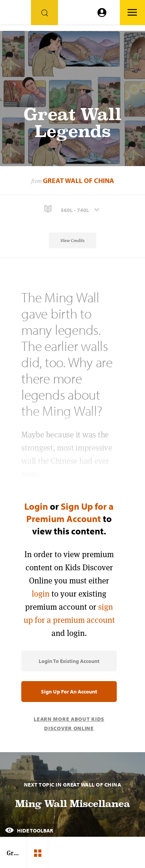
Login (36, 506)
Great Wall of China (78, 181)
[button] (72, 209)
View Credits (72, 240)
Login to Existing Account (69, 661)
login (41, 594)
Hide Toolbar (29, 831)
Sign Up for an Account (69, 692)
